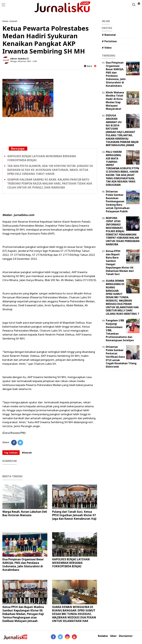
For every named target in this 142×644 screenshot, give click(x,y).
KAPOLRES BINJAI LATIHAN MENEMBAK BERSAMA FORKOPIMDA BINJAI (71, 563)
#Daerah (27, 453)
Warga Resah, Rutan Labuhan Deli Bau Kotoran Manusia (25, 513)
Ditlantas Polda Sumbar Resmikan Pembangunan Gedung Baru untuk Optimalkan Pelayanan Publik (118, 201)
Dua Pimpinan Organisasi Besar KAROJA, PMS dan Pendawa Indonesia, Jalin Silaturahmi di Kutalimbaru (23, 565)
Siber (113, 636)
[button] (139, 2)
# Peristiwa (109, 41)
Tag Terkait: (11, 453)
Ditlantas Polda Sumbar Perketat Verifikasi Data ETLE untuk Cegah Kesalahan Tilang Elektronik (121, 357)
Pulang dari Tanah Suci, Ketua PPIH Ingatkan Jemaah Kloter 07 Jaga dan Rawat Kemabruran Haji (74, 515)
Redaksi (103, 636)
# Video (107, 48)
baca (88, 66)
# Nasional (109, 35)
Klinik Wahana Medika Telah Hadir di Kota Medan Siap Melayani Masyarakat (115, 101)
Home (5, 21)
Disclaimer (126, 636)
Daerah (14, 21)
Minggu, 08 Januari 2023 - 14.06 (24, 61)
